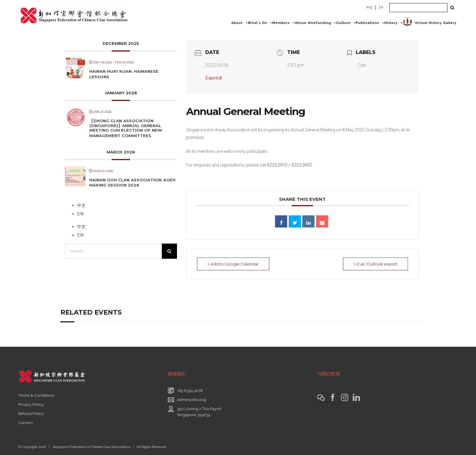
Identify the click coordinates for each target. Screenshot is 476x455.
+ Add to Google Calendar (233, 264)
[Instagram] (345, 397)
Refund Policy (31, 414)
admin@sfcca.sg (192, 400)
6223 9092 (302, 165)
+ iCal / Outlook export (375, 264)
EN (381, 7)
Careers (25, 423)
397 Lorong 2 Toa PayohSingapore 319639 (199, 412)
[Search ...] (418, 8)
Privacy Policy (31, 404)
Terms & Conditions (36, 395)
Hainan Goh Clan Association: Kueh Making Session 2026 (132, 183)
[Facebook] (333, 397)
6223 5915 (277, 165)
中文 (369, 7)
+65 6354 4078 (190, 391)
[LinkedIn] (356, 397)
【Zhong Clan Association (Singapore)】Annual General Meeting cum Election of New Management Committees (126, 128)
